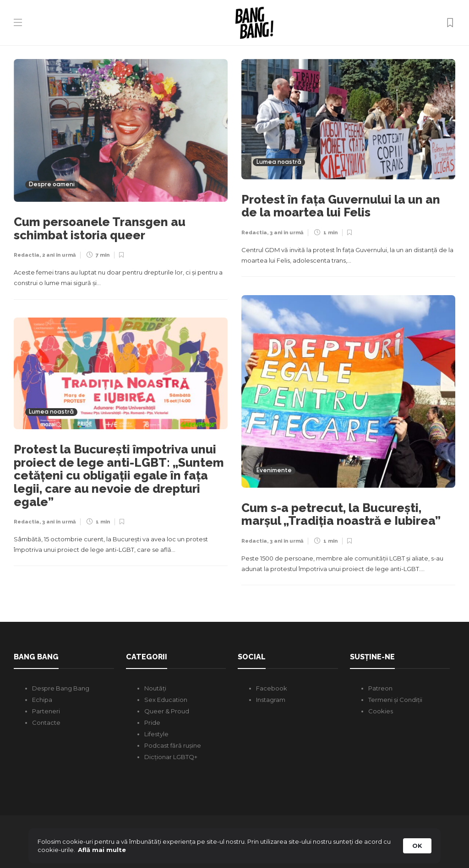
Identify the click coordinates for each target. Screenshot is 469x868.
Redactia (27, 255)
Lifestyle (156, 734)
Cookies (381, 711)
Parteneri (46, 711)
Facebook (272, 688)
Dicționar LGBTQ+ (171, 757)
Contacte (46, 722)
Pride (152, 722)
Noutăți (155, 688)
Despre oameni (52, 185)
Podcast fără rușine (173, 745)
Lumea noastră (279, 162)
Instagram (271, 700)
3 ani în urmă (286, 233)
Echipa (42, 700)
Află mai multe (102, 850)
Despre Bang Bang (61, 688)
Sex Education (166, 700)
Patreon (380, 688)
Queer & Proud (167, 711)
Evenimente (274, 471)
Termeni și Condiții (395, 700)
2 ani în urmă (59, 255)
